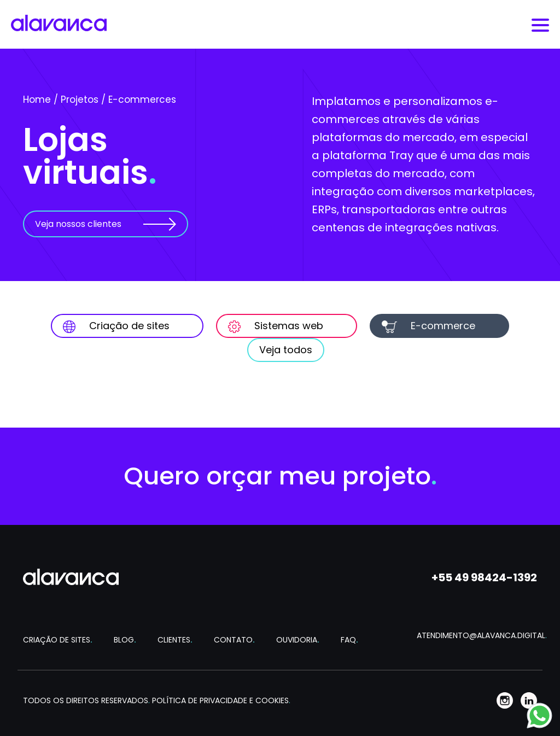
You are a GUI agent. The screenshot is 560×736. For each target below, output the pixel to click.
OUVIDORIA (298, 640)
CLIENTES (175, 640)
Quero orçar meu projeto (280, 476)
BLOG (125, 640)
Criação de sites (116, 326)
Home (37, 100)
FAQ (349, 640)
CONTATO (234, 640)
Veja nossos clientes (78, 224)
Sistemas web (276, 326)
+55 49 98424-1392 (484, 577)
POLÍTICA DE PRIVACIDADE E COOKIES (221, 700)
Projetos (80, 100)
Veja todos (286, 350)
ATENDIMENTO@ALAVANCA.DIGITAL (477, 635)
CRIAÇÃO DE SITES (58, 640)
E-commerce (428, 326)
